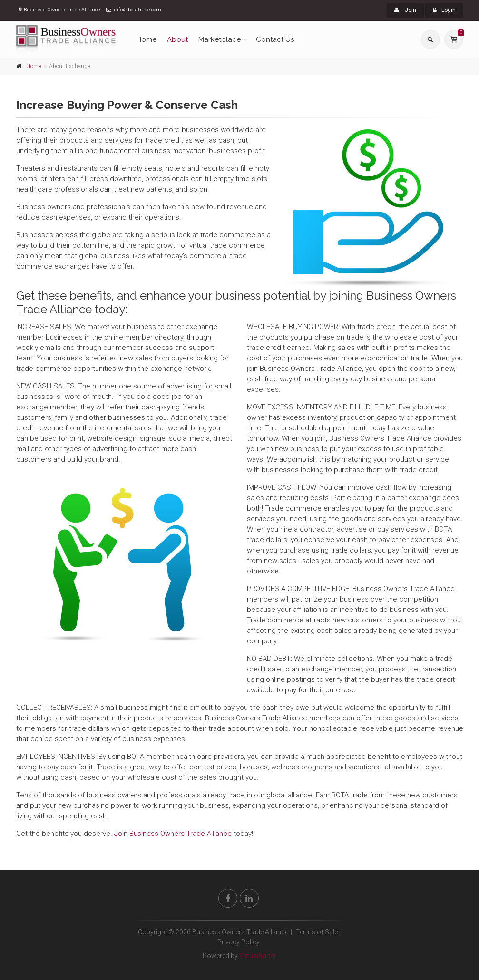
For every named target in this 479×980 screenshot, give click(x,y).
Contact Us (275, 39)
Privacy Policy (239, 942)
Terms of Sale (317, 932)
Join (405, 10)
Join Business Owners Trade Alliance (173, 834)
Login (444, 10)
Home (147, 39)
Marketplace (220, 39)
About (177, 39)
